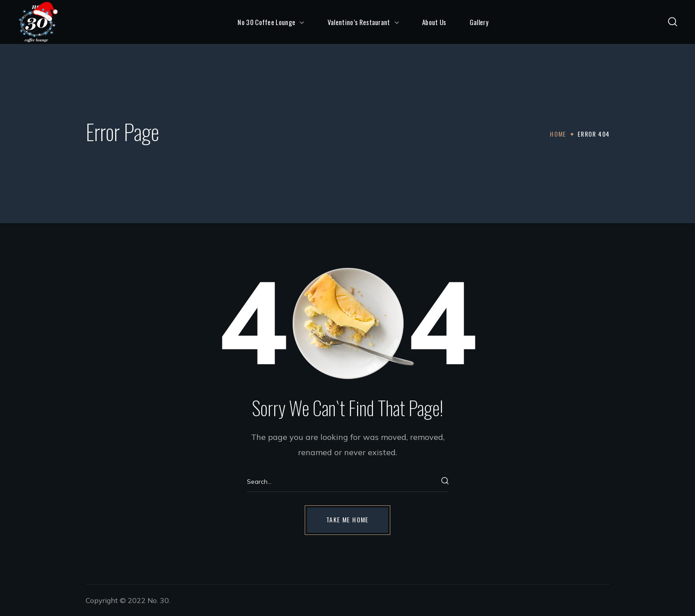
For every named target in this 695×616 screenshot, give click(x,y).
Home (558, 134)
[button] (673, 22)
